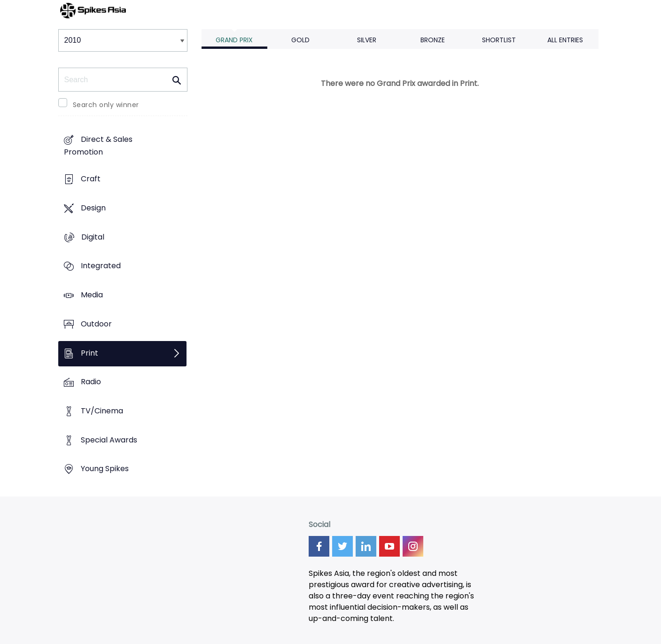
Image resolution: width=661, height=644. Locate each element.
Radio (91, 382)
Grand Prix (234, 40)
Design (93, 208)
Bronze (433, 40)
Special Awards (109, 440)
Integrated (101, 266)
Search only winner (106, 105)
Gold (300, 40)
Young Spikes (105, 469)
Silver (367, 40)
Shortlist (499, 40)
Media (92, 295)
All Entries (565, 40)
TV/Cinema (102, 411)
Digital (93, 237)
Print (89, 353)
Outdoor (96, 324)
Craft (91, 179)
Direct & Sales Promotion (98, 146)
